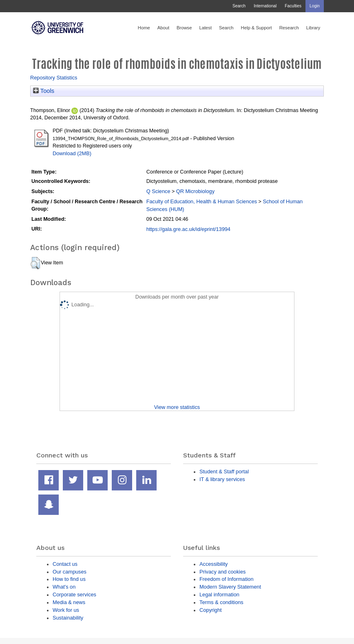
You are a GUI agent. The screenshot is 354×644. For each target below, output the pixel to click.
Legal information (219, 595)
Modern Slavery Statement (230, 587)
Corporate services (74, 595)
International (265, 6)
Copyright (211, 610)
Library (313, 28)
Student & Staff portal (224, 471)
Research (289, 28)
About (163, 28)
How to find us (69, 579)
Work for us (66, 610)
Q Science (158, 191)
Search (239, 6)
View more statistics (177, 407)
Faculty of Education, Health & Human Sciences (202, 201)
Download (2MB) (72, 153)
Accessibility (214, 564)
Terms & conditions (221, 602)
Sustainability (68, 618)
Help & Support (257, 28)
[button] (35, 263)
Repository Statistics (54, 78)
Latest (205, 28)
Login (315, 6)
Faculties (293, 6)
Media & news (69, 602)
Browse (184, 28)
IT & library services (222, 479)
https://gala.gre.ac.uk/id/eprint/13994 (188, 229)
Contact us (65, 564)
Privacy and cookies (222, 572)
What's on (64, 587)
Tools (44, 91)
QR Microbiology (195, 191)
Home (144, 28)
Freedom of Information (227, 579)
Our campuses (70, 572)
